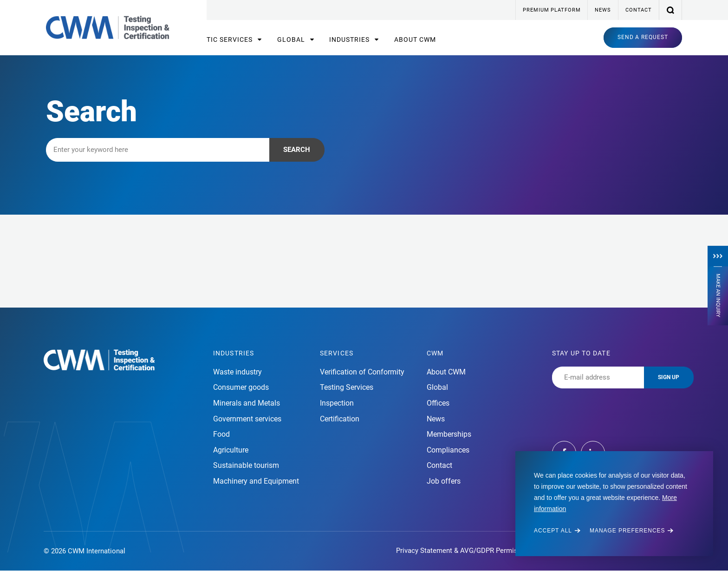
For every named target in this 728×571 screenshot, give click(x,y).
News (603, 10)
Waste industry (237, 372)
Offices (438, 403)
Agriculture (231, 450)
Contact (639, 10)
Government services (247, 419)
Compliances (448, 450)
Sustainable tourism (246, 465)
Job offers (444, 481)
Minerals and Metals (247, 403)
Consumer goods (241, 387)
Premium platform (552, 10)
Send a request (643, 37)
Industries (350, 39)
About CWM (415, 39)
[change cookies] (631, 531)
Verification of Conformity (362, 372)
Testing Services (347, 387)
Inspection (337, 403)
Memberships (449, 434)
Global (292, 39)
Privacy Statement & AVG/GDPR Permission (464, 551)
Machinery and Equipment (256, 481)
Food (221, 434)
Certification (340, 419)
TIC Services (231, 39)
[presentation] (623, 407)
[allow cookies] (557, 531)
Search (297, 150)
